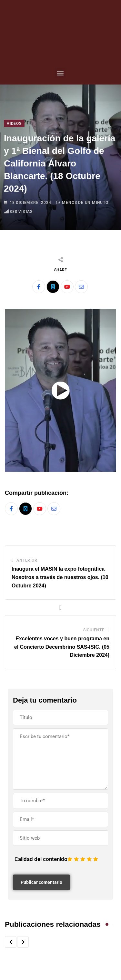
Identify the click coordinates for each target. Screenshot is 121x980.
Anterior (27, 560)
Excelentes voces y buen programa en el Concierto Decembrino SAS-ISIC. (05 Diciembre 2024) (62, 647)
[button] (60, 73)
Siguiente (94, 630)
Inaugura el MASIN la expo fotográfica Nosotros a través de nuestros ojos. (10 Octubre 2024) (60, 577)
